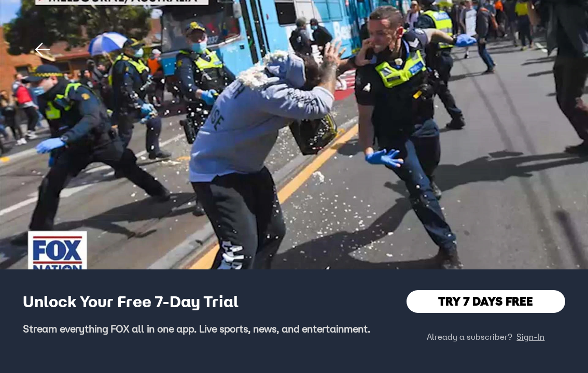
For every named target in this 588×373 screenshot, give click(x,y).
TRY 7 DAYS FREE (486, 301)
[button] (43, 50)
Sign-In (530, 337)
